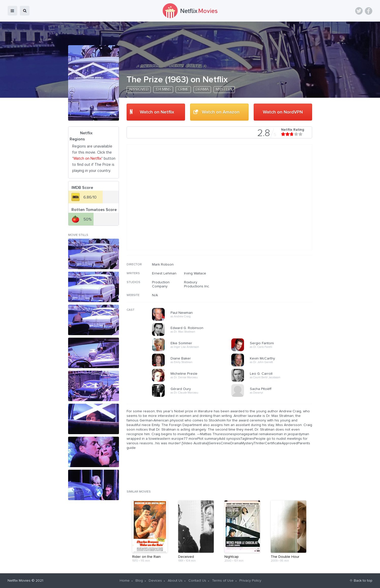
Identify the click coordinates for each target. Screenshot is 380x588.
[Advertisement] (274, 295)
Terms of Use (223, 581)
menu (12, 11)
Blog (139, 581)
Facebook (369, 11)
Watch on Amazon (221, 112)
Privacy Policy (250, 581)
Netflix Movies (19, 581)
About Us (175, 581)
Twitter (359, 11)
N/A (155, 295)
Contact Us (197, 581)
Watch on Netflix (157, 112)
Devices (155, 581)
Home (125, 581)
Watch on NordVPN (283, 112)
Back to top (363, 581)
